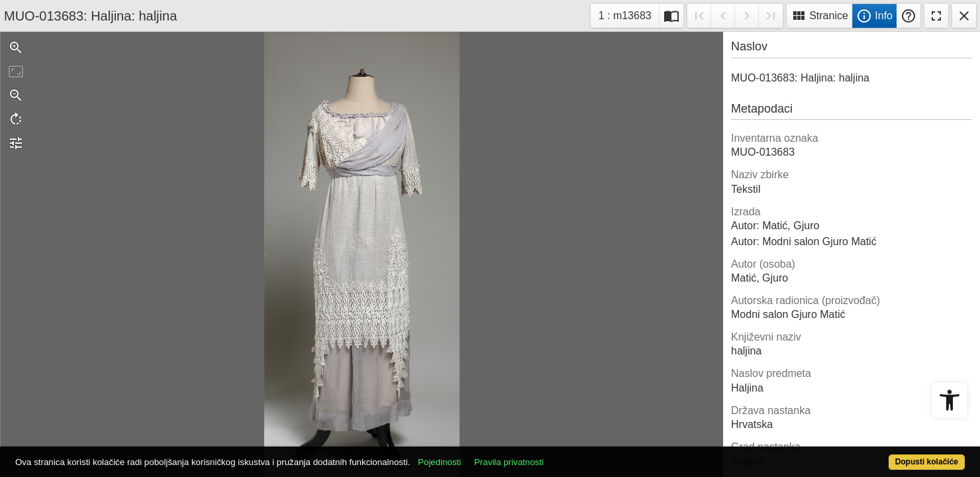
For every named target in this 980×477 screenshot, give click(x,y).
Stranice (819, 16)
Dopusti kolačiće (874, 455)
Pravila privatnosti (558, 455)
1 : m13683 (629, 14)
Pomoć (908, 16)
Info (874, 16)
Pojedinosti (488, 455)
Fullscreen (936, 16)
